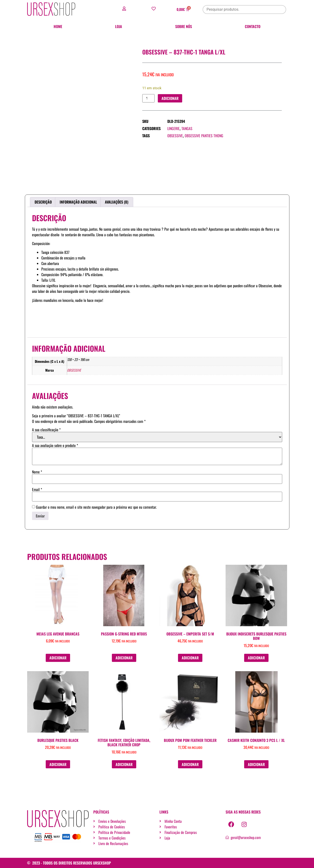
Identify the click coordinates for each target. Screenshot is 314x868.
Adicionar (170, 98)
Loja (119, 26)
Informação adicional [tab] (78, 202)
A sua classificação (46, 430)
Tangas (187, 129)
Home (58, 26)
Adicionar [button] (58, 658)
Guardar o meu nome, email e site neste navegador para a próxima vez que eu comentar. (96, 507)
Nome (37, 472)
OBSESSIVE (175, 136)
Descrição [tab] (43, 202)
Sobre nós (184, 26)
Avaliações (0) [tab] (117, 202)
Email (37, 489)
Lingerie (173, 129)
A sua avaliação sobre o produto (55, 445)
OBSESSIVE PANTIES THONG (204, 136)
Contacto (253, 26)
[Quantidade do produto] (149, 98)
